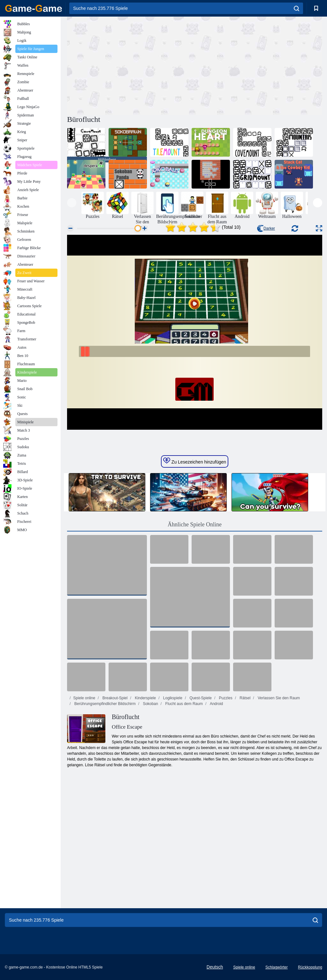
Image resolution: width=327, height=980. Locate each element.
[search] (297, 8)
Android (216, 704)
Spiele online (84, 698)
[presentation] (72, 203)
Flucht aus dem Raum (183, 704)
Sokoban (150, 704)
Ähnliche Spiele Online (195, 524)
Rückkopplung (310, 967)
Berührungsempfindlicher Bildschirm (104, 704)
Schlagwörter (277, 967)
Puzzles (225, 698)
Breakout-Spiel (114, 698)
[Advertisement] (131, 65)
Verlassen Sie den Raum (278, 698)
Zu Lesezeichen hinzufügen (195, 461)
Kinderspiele (145, 698)
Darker (266, 228)
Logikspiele (172, 698)
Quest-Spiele (200, 698)
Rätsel (244, 698)
